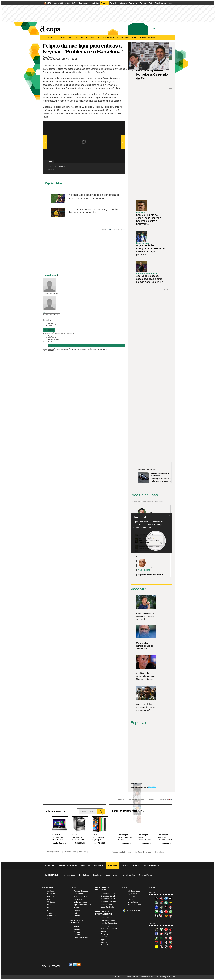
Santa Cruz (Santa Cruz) (161, 947)
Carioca (77, 929)
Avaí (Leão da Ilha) (156, 934)
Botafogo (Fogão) (171, 898)
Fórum (77, 907)
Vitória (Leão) (171, 916)
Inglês (103, 940)
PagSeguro (160, 3)
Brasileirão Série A (108, 893)
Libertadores (84, 875)
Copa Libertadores (108, 918)
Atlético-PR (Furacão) (161, 898)
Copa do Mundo (146, 875)
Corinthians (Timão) (161, 903)
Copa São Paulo (107, 907)
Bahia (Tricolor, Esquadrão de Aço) (166, 898)
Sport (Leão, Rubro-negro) (166, 916)
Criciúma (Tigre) (171, 903)
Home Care (160, 852)
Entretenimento (68, 865)
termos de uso (70, 333)
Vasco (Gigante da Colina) (166, 947)
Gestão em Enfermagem (143, 852)
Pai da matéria (132, 38)
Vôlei (49, 918)
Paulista (77, 926)
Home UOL (50, 865)
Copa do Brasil (112, 875)
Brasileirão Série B (108, 896)
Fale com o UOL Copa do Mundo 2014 (131, 799)
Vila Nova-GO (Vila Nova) (171, 947)
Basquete (51, 894)
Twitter (50, 326)
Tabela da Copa (65, 38)
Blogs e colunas (144, 495)
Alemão (104, 931)
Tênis (49, 913)
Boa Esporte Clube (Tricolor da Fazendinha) (161, 934)
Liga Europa (106, 926)
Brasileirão (97, 875)
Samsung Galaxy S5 (54, 852)
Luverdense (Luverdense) (156, 938)
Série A (152, 892)
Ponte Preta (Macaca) (166, 943)
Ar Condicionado (70, 852)
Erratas (151, 799)
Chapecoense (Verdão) (156, 903)
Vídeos (77, 916)
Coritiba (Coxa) (166, 903)
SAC (73, 3)
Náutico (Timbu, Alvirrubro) (171, 938)
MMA (49, 905)
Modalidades (49, 887)
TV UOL (143, 3)
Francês (104, 937)
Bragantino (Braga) (166, 934)
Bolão (143, 38)
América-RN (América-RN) (166, 929)
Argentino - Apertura (109, 929)
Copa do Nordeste (81, 937)
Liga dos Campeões (109, 923)
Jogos (136, 865)
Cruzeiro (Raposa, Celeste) (156, 907)
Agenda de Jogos (81, 891)
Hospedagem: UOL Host (167, 977)
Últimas (52, 38)
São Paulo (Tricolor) (161, 916)
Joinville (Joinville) (166, 938)
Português (105, 945)
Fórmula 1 (51, 896)
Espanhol (104, 934)
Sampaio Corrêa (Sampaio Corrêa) (156, 947)
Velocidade (52, 916)
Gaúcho (77, 935)
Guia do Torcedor (106, 38)
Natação (51, 907)
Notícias (95, 3)
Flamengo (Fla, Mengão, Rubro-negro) (166, 907)
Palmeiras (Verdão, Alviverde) (171, 912)
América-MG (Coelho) (161, 929)
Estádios (91, 38)
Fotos (76, 913)
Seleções (79, 38)
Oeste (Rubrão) (156, 943)
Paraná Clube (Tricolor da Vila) (161, 943)
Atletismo (51, 891)
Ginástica (51, 902)
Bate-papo (84, 3)
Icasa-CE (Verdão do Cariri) (161, 938)
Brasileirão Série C (108, 899)
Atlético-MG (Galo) (156, 898)
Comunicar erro (117, 229)
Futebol (50, 899)
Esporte (104, 3)
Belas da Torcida (81, 902)
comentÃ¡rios (49, 275)
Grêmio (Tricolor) (161, 912)
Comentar (49, 330)
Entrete (113, 3)
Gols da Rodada (80, 899)
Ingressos (131, 896)
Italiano (104, 942)
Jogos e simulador (135, 894)
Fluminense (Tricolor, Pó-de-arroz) (171, 907)
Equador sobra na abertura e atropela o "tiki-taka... (151, 576)
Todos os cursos (163, 810)
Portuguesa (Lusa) (171, 943)
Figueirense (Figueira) (161, 907)
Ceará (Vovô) (171, 934)
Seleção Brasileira (134, 910)
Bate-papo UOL (151, 865)
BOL (151, 3)
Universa (123, 3)
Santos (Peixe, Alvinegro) (156, 916)
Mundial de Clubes (108, 920)
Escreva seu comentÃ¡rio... (52, 294)
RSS (79, 965)
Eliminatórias (133, 902)
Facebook (51, 324)
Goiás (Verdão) (156, 912)
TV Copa (120, 38)
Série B (152, 923)
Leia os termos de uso (49, 351)
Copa (53, 29)
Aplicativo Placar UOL (83, 905)
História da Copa (134, 905)
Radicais (51, 910)
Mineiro (77, 932)
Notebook (82, 852)
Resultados (78, 894)
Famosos (133, 3)
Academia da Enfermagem (122, 852)
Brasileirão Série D (108, 901)
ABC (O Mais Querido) (156, 929)
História (151, 38)
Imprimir (105, 229)
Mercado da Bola (128, 875)
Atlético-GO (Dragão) (171, 929)
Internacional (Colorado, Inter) (166, 912)
